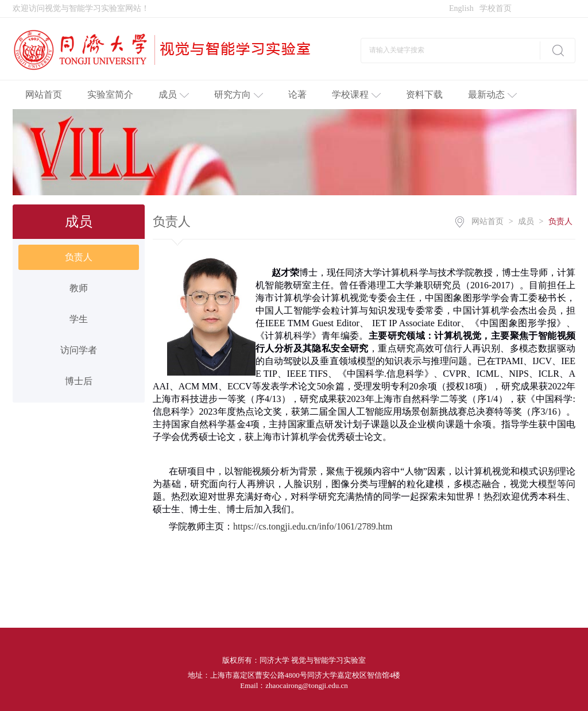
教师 (79, 288)
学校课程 (356, 94)
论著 (297, 94)
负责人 (79, 257)
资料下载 (424, 94)
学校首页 (496, 8)
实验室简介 (110, 94)
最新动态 (492, 94)
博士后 (79, 381)
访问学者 (79, 350)
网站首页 (44, 94)
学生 (79, 319)
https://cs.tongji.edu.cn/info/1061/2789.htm (313, 526)
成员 (174, 94)
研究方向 (239, 94)
